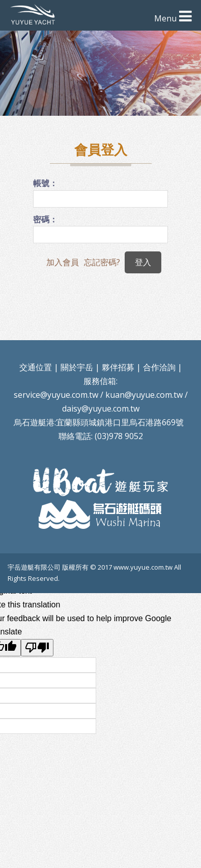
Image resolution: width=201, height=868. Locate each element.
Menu (165, 18)
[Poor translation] (37, 648)
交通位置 (36, 367)
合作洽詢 (159, 367)
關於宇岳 (77, 367)
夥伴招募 (118, 367)
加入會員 (63, 262)
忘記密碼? (102, 262)
